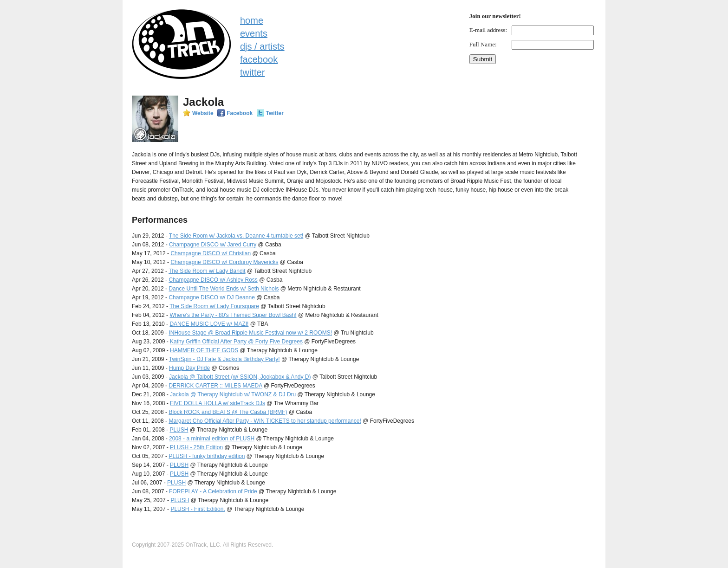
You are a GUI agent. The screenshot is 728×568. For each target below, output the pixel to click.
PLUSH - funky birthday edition (207, 456)
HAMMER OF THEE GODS (204, 350)
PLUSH (179, 430)
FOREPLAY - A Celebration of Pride (213, 491)
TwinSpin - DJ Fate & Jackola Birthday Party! (224, 359)
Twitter (275, 113)
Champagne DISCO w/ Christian (211, 253)
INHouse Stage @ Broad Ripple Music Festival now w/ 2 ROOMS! (250, 333)
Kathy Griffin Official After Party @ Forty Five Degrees (236, 342)
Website (203, 113)
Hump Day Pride (189, 368)
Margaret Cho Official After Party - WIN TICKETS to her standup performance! (265, 421)
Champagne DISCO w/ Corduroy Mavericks (224, 262)
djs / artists (262, 46)
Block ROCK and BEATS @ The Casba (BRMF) (228, 412)
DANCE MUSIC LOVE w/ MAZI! (209, 324)
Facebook (240, 113)
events (254, 33)
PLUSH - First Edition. (198, 509)
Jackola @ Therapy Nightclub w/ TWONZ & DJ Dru (233, 394)
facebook (259, 59)
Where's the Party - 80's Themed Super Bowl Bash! (233, 315)
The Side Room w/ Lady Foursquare (214, 306)
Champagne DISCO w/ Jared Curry (213, 245)
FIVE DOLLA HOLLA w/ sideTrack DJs (218, 403)
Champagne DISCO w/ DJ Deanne (211, 297)
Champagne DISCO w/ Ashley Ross (213, 280)
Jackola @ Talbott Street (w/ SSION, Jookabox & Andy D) (240, 377)
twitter (252, 72)
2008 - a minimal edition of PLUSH (212, 439)
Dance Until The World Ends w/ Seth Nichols (224, 289)
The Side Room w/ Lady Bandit (207, 271)
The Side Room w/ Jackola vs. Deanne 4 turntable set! (236, 236)
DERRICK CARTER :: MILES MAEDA (215, 386)
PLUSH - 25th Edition (196, 447)
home (252, 20)
